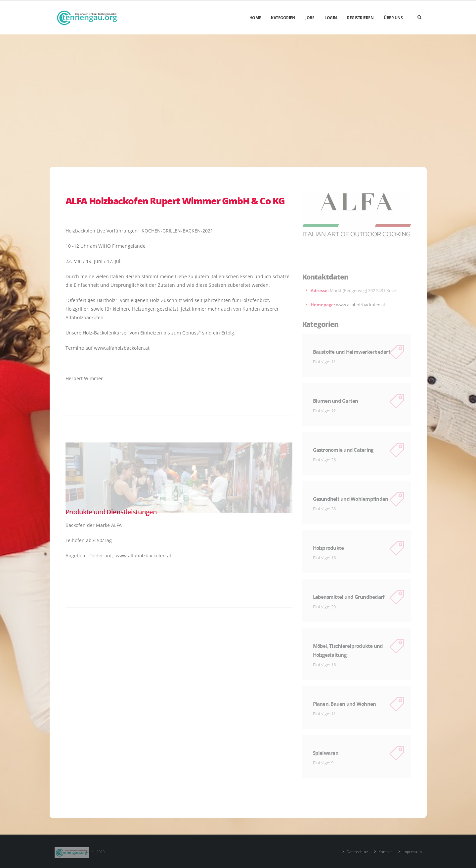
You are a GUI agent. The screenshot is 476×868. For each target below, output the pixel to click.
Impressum (412, 852)
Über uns (393, 18)
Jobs (310, 18)
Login (331, 18)
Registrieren (360, 18)
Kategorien (283, 18)
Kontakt (385, 852)
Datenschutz (357, 852)
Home (255, 18)
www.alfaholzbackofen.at (361, 305)
